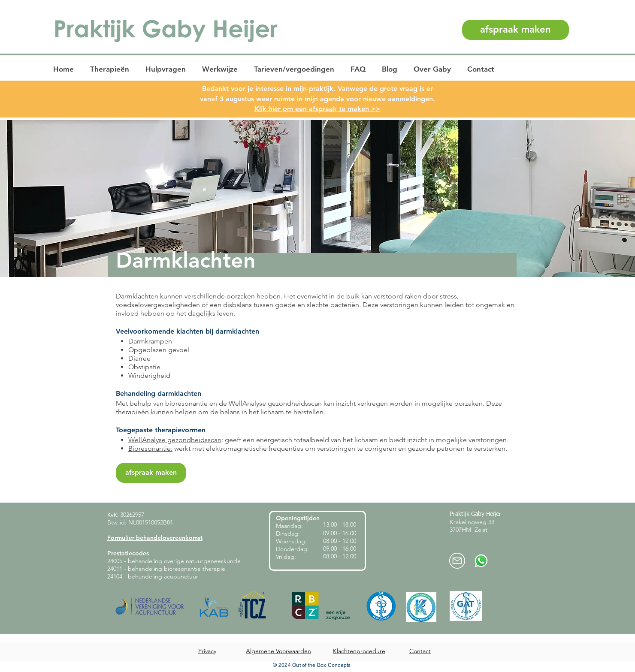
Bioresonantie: (150, 448)
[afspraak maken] (516, 30)
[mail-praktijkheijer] (457, 561)
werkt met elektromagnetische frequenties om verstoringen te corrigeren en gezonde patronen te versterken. (340, 448)
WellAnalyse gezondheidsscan (175, 440)
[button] (111, 69)
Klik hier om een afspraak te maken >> (317, 109)
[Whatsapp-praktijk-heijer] (481, 561)
